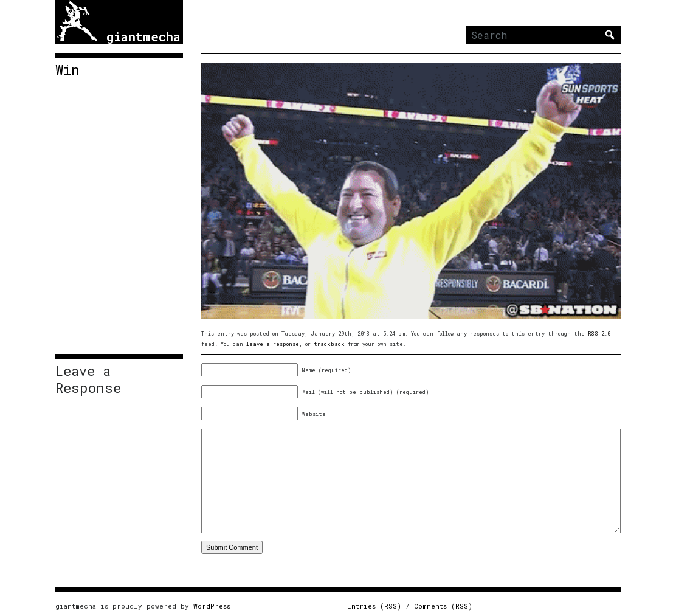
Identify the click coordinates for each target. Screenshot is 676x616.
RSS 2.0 (599, 334)
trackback (329, 344)
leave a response (273, 344)
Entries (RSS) (374, 606)
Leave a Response (88, 379)
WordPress (212, 606)
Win (67, 70)
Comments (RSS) (443, 606)
